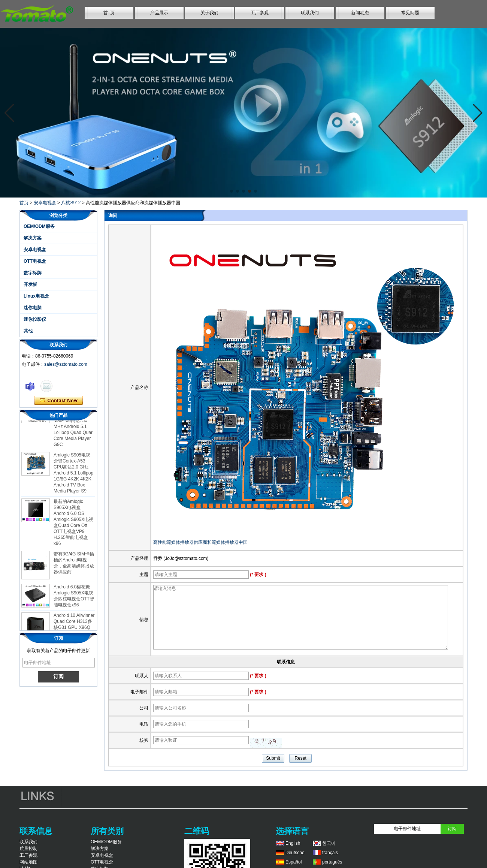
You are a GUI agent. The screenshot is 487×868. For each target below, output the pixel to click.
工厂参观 (260, 13)
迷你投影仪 (35, 319)
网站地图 (28, 862)
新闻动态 (360, 13)
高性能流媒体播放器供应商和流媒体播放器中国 (200, 542)
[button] (232, 191)
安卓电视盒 (45, 203)
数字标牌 (33, 273)
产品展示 (159, 13)
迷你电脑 (33, 308)
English (293, 843)
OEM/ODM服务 (39, 226)
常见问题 (410, 13)
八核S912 (71, 203)
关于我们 (209, 13)
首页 (24, 203)
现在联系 (59, 401)
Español (294, 862)
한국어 (329, 843)
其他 (28, 331)
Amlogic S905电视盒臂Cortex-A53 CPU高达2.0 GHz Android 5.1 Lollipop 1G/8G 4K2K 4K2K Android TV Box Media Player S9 (73, 477)
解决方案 (33, 238)
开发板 (30, 284)
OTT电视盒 (35, 261)
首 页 (109, 13)
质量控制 (28, 849)
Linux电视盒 (36, 296)
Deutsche (295, 853)
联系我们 (310, 13)
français (330, 853)
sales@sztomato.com (66, 364)
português (332, 862)
